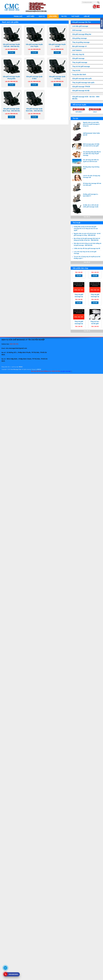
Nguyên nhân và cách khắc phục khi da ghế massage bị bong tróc (91, 124)
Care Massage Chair (16, 369)
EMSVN (39, 369)
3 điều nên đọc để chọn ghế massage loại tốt (87, 248)
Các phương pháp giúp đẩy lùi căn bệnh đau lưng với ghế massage (92, 154)
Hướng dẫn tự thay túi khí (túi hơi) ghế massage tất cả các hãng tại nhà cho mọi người (86, 228)
